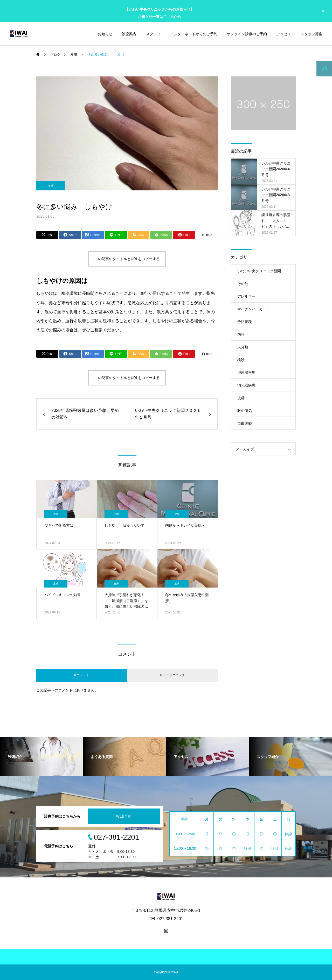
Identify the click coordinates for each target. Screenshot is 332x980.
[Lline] (116, 235)
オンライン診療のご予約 (247, 34)
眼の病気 (245, 411)
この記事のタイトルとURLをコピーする (127, 259)
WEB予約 (124, 816)
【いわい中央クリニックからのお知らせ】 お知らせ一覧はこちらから (160, 13)
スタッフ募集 (312, 34)
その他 (243, 284)
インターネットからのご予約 (194, 34)
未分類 (243, 347)
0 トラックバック (172, 675)
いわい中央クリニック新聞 (259, 271)
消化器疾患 (246, 385)
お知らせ (105, 34)
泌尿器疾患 (246, 373)
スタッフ (153, 34)
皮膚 (51, 186)
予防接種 (245, 322)
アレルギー (246, 296)
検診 (241, 360)
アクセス (284, 34)
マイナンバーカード (254, 309)
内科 (241, 334)
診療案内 (129, 34)
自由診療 (245, 423)
